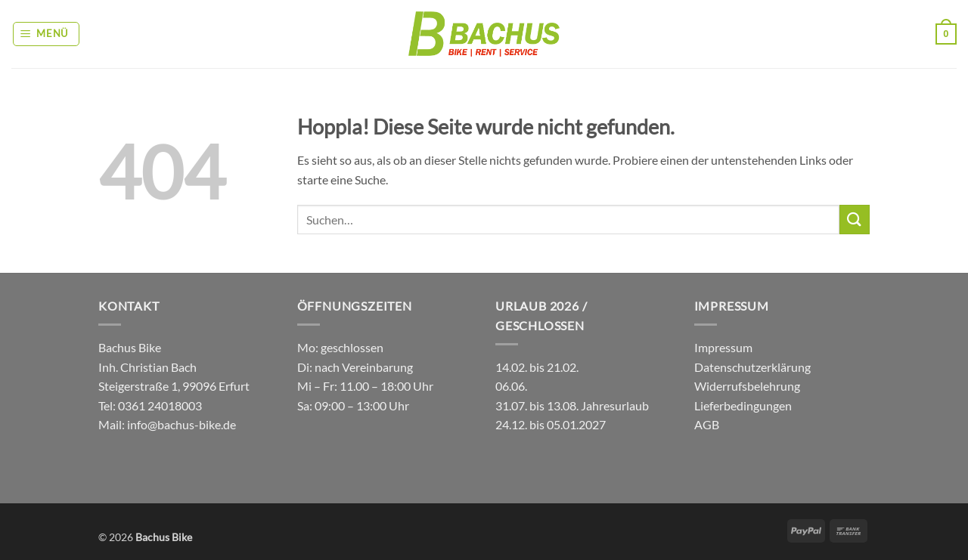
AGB (707, 424)
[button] (47, 34)
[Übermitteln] (855, 220)
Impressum (723, 347)
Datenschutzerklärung (752, 367)
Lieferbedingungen (743, 405)
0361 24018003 (159, 405)
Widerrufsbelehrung (747, 386)
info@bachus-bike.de (181, 424)
